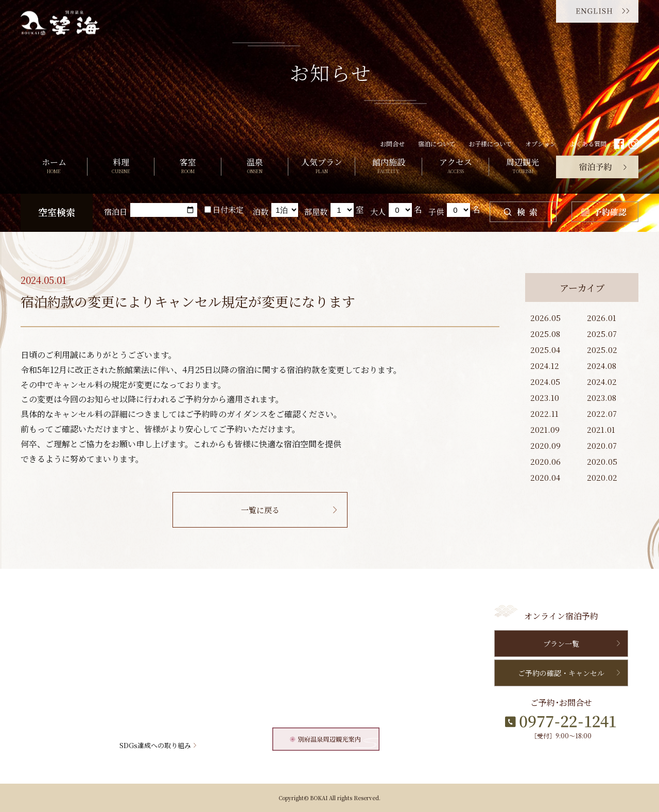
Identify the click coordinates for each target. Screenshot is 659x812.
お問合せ (392, 143)
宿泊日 (116, 212)
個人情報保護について (339, 689)
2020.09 (545, 445)
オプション (541, 143)
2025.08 (545, 334)
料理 (121, 167)
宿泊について (437, 143)
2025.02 (602, 350)
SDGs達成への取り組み (155, 745)
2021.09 (545, 429)
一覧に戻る (260, 510)
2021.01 (601, 429)
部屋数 (316, 212)
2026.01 (602, 318)
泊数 (261, 212)
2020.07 (602, 445)
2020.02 (602, 477)
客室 (188, 167)
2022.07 (602, 413)
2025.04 (545, 350)
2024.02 (602, 382)
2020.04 (545, 477)
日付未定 (224, 209)
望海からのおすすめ (336, 653)
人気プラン (322, 167)
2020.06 (545, 461)
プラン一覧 (561, 644)
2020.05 (602, 461)
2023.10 (545, 397)
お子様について (490, 143)
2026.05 (545, 318)
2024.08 (602, 366)
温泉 (255, 167)
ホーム (54, 167)
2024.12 (545, 366)
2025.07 (602, 334)
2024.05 (545, 382)
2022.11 (544, 413)
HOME (39, 616)
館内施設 (388, 167)
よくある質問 (588, 143)
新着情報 (319, 635)
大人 (378, 212)
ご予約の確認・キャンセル (561, 673)
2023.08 (602, 397)
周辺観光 (523, 167)
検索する (523, 212)
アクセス (455, 167)
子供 (436, 212)
